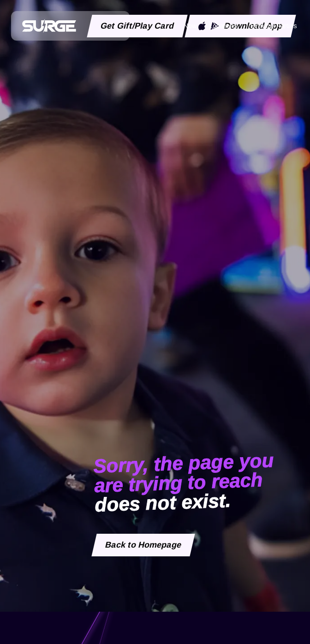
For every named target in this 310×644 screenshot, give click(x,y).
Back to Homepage (143, 545)
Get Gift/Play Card (137, 26)
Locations (224, 26)
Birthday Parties (274, 26)
